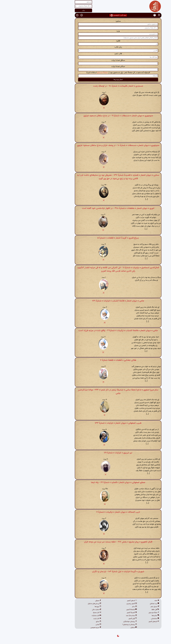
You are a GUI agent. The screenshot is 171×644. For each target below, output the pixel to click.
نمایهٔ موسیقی (121, 613)
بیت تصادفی (122, 604)
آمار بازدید (65, 619)
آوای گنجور (100, 619)
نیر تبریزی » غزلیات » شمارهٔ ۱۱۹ (85, 453)
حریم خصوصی (63, 628)
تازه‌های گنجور (121, 622)
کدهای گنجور (99, 601)
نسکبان (101, 628)
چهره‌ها (65, 607)
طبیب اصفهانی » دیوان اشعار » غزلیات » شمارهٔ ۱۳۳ (86, 423)
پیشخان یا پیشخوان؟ (97, 625)
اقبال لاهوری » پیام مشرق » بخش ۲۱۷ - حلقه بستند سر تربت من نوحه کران (86, 542)
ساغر (102, 607)
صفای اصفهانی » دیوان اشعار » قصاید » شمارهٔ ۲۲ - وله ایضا (85, 482)
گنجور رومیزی (99, 604)
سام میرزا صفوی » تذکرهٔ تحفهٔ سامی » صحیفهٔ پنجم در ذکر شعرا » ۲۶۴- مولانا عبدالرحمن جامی (86, 392)
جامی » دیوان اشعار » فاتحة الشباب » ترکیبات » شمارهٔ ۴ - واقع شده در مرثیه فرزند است (85, 331)
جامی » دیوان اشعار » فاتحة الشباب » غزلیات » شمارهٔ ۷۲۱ (86, 301)
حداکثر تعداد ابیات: (85, 67)
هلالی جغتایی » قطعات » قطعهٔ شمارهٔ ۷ (86, 360)
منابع (66, 622)
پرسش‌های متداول (62, 604)
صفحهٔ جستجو (70, 73)
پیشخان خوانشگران (97, 622)
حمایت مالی (64, 610)
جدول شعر (122, 607)
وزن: (85, 31)
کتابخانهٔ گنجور (99, 610)
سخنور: (86, 21)
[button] (126, 15)
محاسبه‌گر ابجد (99, 616)
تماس (66, 625)
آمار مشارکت (64, 616)
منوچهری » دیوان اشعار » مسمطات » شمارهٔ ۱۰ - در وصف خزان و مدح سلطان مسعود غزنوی (86, 145)
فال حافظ (123, 610)
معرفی (66, 601)
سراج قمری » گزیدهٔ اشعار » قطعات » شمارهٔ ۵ (85, 238)
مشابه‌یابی (122, 619)
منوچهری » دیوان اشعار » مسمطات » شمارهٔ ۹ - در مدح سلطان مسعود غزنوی (86, 116)
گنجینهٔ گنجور (99, 613)
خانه (124, 601)
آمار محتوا (65, 613)
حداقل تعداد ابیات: (86, 60)
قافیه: (85, 41)
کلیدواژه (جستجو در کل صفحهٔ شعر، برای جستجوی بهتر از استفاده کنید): (85, 73)
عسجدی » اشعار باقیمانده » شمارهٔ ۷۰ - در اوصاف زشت (85, 86)
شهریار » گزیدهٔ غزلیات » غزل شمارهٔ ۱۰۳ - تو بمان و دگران (86, 572)
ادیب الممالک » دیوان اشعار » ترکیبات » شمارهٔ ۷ (86, 512)
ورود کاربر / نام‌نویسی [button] (86, 15)
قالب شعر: (85, 54)
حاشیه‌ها (123, 616)
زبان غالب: (85, 47)
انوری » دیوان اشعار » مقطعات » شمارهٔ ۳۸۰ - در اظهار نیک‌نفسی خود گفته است (85, 208)
